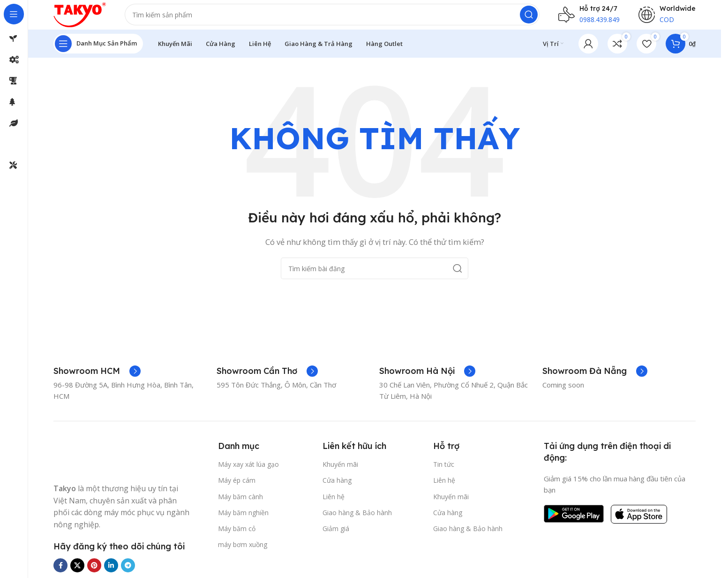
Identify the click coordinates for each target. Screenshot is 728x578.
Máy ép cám (237, 488)
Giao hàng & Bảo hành (357, 521)
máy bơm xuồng (243, 552)
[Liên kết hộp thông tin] (97, 379)
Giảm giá (336, 536)
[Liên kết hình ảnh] (89, 464)
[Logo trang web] (88, 18)
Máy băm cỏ (237, 536)
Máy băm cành (240, 505)
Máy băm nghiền (243, 521)
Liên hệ (334, 505)
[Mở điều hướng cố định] (98, 52)
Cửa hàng (337, 488)
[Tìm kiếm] (341, 19)
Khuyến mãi (340, 472)
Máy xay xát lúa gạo (248, 472)
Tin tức (444, 472)
